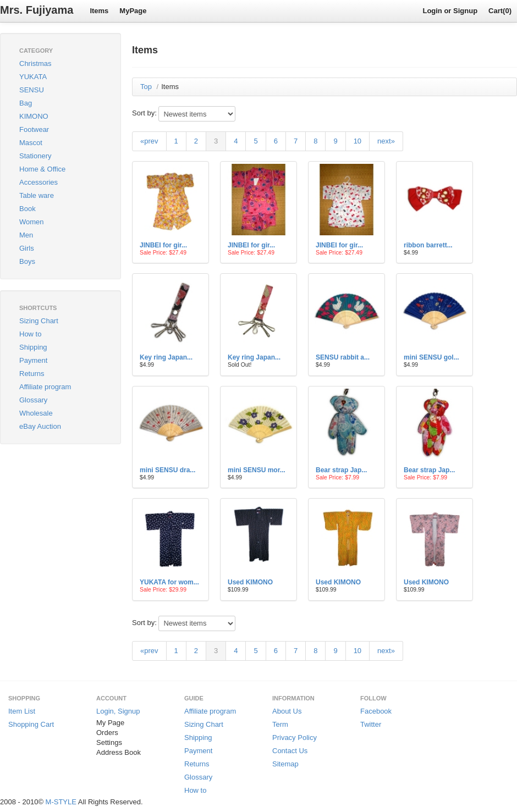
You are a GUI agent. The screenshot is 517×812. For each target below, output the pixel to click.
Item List (22, 711)
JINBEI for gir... (163, 245)
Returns (32, 374)
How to (30, 334)
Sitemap (285, 764)
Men (26, 235)
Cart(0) (500, 11)
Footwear (34, 129)
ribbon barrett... (428, 245)
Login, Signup (118, 711)
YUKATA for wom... (169, 582)
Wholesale (36, 413)
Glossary (33, 400)
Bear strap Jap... (341, 470)
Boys (27, 261)
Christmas (35, 63)
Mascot (31, 143)
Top (146, 87)
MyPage (133, 11)
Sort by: (144, 113)
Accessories (38, 182)
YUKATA (33, 77)
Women (32, 222)
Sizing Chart (39, 321)
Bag (26, 103)
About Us (287, 711)
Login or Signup (450, 11)
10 (358, 141)
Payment (33, 360)
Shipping (33, 347)
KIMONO (34, 116)
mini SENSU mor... (257, 470)
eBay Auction (40, 426)
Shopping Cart (31, 724)
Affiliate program (45, 387)
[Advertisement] (55, 510)
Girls (27, 248)
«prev (149, 141)
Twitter (371, 724)
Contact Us (290, 751)
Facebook (376, 711)
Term (280, 724)
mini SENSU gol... (431, 357)
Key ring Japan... (166, 357)
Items (99, 11)
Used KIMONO (250, 582)
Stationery (35, 156)
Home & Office (42, 169)
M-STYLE (61, 802)
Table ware (37, 195)
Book (28, 209)
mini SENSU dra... (167, 470)
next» (386, 141)
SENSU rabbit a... (343, 357)
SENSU (32, 90)
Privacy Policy (295, 738)
